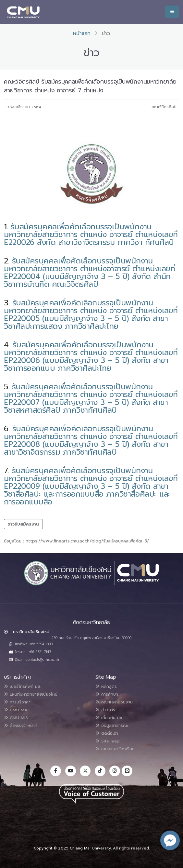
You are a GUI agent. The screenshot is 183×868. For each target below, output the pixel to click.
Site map (108, 741)
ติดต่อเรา (107, 733)
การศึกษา (107, 694)
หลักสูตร (106, 686)
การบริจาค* (17, 702)
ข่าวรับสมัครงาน (23, 524)
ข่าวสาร (105, 710)
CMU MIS (16, 718)
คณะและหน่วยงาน (114, 702)
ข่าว (106, 33)
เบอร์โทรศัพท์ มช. (22, 686)
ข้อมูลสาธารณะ (112, 725)
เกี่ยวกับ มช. (109, 718)
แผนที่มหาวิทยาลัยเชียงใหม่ (31, 694)
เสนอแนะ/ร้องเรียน (115, 749)
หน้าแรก (82, 33)
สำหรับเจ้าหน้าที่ (21, 725)
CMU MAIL (17, 710)
